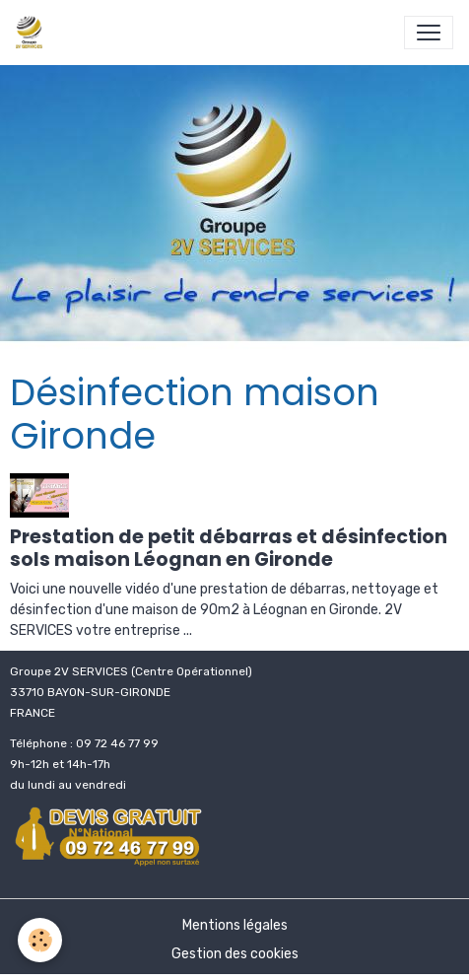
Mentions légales (235, 925)
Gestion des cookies (235, 954)
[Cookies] (40, 940)
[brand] (33, 33)
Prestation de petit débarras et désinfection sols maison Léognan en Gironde (229, 548)
